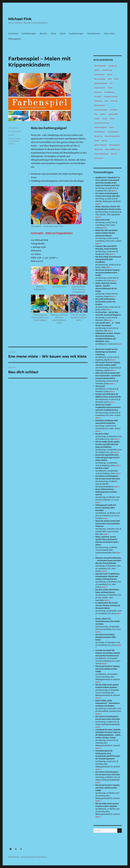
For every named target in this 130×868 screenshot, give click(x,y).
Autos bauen (99, 74)
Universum (99, 158)
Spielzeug (98, 149)
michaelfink (13, 128)
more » (114, 191)
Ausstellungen (76, 34)
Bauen (110, 74)
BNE (110, 79)
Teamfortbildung (101, 154)
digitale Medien (101, 83)
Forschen (98, 92)
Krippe (17, 138)
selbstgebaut (114, 145)
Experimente (100, 88)
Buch (116, 79)
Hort (106, 101)
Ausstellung (107, 70)
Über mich (109, 34)
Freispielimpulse (111, 96)
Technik (114, 154)
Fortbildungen (29, 34)
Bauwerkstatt (100, 79)
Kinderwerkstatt (101, 110)
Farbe (110, 88)
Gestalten (98, 101)
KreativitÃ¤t (113, 114)
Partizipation (100, 132)
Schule (104, 141)
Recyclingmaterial (112, 136)
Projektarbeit (113, 132)
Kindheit (114, 110)
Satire (63, 34)
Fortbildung (109, 92)
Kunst (11, 141)
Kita (96, 114)
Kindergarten (100, 105)
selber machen (100, 145)
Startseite (13, 34)
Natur (112, 127)
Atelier (97, 70)
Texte (53, 34)
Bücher (43, 34)
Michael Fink (20, 19)
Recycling (98, 136)
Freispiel (98, 96)
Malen (16, 141)
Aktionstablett (100, 66)
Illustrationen (94, 34)
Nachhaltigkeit (100, 127)
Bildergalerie (15, 39)
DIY (111, 83)
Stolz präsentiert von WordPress (34, 857)
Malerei (11, 144)
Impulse (114, 101)
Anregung (113, 66)
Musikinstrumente (102, 123)
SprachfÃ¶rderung (113, 149)
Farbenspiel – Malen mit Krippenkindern (52, 233)
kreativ (11, 138)
